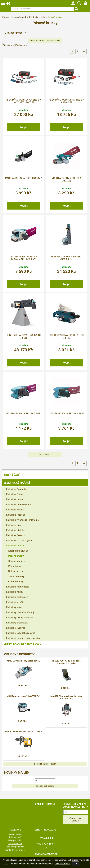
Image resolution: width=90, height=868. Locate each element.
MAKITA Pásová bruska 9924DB (66, 180)
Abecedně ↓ (8, 45)
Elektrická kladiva (15, 510)
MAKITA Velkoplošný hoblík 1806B (23, 661)
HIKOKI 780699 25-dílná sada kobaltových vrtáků (66, 662)
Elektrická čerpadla (16, 489)
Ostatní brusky (16, 582)
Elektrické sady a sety (17, 597)
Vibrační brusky (16, 576)
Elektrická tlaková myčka (19, 540)
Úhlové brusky (16, 571)
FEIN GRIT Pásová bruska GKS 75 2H (66, 258)
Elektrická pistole (15, 530)
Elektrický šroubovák (17, 623)
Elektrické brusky (15, 546)
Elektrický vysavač (16, 628)
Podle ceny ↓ (21, 45)
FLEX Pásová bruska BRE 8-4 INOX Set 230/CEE (24, 101)
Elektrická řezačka (16, 535)
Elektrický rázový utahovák (20, 618)
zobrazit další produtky (45, 764)
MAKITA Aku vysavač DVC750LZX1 (24, 696)
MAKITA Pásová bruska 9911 (24, 414)
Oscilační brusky (17, 561)
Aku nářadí (11, 475)
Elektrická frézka (15, 494)
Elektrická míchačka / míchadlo (22, 520)
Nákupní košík (15, 840)
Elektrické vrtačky (15, 602)
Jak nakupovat (15, 844)
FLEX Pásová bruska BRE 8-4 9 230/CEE (66, 101)
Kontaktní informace (15, 850)
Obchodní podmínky (15, 847)
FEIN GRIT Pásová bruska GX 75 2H (24, 336)
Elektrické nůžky (15, 592)
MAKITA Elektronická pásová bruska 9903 (24, 258)
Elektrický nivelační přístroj (20, 612)
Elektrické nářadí (17, 483)
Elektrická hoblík (15, 499)
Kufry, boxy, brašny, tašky (22, 644)
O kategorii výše (13, 33)
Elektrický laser (14, 607)
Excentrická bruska (18, 551)
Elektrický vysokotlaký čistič (21, 633)
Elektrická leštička (16, 515)
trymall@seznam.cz (46, 854)
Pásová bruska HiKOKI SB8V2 (23, 178)
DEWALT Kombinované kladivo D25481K (24, 732)
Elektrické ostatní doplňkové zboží (24, 638)
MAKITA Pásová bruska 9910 (66, 414)
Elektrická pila (13, 525)
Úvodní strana (15, 834)
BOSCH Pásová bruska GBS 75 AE (66, 336)
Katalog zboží (15, 837)
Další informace (62, 864)
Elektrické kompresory (18, 587)
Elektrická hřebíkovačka (18, 504)
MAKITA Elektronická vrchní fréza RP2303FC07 (67, 697)
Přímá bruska (15, 566)
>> (84, 51)
